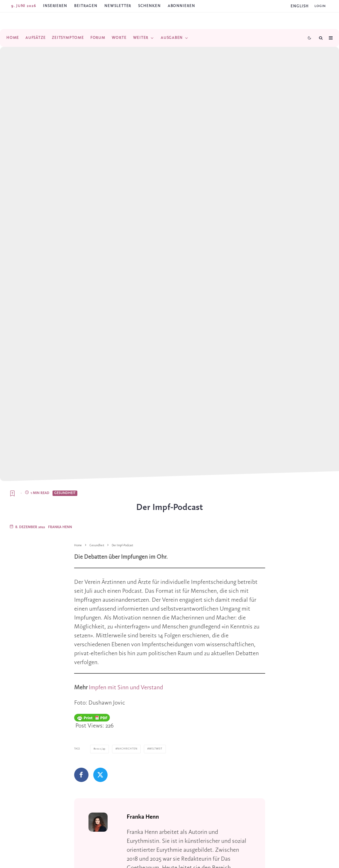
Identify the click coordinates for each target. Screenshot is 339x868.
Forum (98, 38)
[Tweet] (100, 775)
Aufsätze (35, 38)
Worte (119, 38)
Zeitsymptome (68, 38)
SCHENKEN (149, 6)
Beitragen (86, 6)
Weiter (141, 38)
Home (13, 38)
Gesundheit (65, 493)
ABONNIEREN (181, 6)
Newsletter (118, 6)
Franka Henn (60, 527)
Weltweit (153, 749)
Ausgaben (172, 38)
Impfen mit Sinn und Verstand (126, 688)
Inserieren (55, 6)
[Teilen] (81, 775)
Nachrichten (126, 749)
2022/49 (100, 749)
